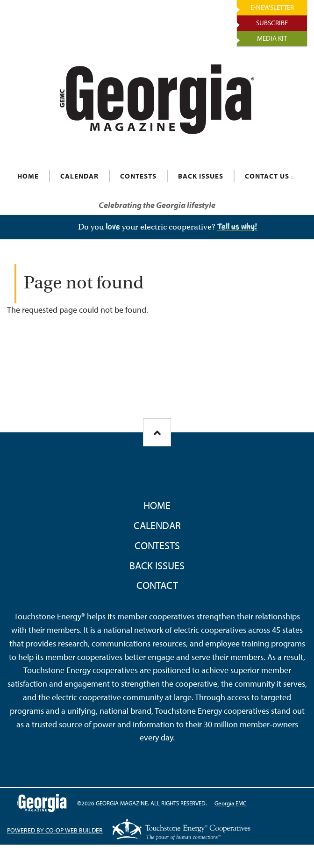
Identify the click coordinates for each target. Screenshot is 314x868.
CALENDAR (79, 176)
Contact (157, 585)
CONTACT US (267, 176)
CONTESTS (138, 176)
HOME (28, 176)
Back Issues (157, 566)
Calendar (157, 525)
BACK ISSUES (201, 176)
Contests (157, 545)
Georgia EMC (231, 803)
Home (157, 505)
